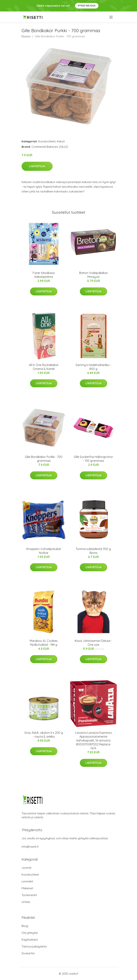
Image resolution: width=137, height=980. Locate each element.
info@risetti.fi (30, 847)
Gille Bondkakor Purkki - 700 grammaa (44, 459)
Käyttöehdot (30, 940)
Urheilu (26, 902)
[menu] (111, 17)
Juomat (26, 868)
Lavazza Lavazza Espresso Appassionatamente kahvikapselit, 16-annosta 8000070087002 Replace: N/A (93, 740)
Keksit (61, 141)
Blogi (25, 926)
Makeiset (27, 888)
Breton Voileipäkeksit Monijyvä (93, 275)
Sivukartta (28, 953)
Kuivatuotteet (47, 141)
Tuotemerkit (29, 895)
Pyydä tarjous (87, 6)
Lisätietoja (37, 166)
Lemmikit (27, 881)
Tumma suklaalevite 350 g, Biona (93, 551)
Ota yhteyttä (30, 933)
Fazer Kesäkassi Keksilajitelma (44, 275)
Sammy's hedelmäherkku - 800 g (93, 367)
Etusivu (26, 36)
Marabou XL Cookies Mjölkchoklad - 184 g (44, 643)
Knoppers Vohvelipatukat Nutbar (44, 551)
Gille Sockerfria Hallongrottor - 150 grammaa (93, 459)
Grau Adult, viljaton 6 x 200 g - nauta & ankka (44, 735)
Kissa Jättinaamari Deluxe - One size (93, 643)
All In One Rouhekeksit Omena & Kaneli (44, 367)
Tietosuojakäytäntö (34, 946)
